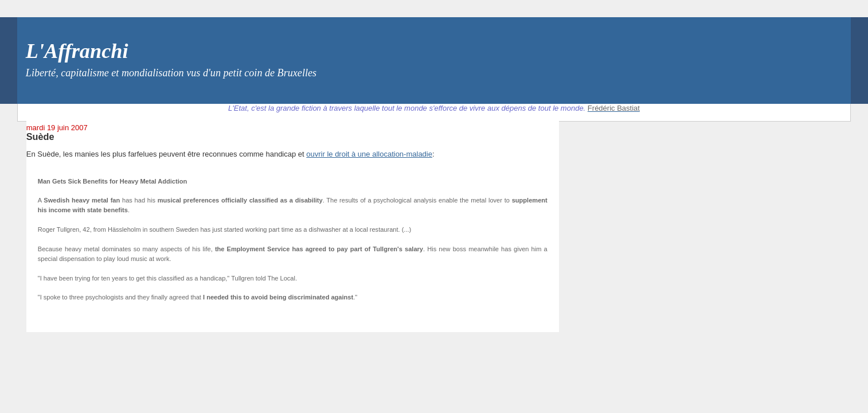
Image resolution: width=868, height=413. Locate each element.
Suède (40, 137)
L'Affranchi (77, 51)
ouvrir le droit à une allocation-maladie (369, 154)
